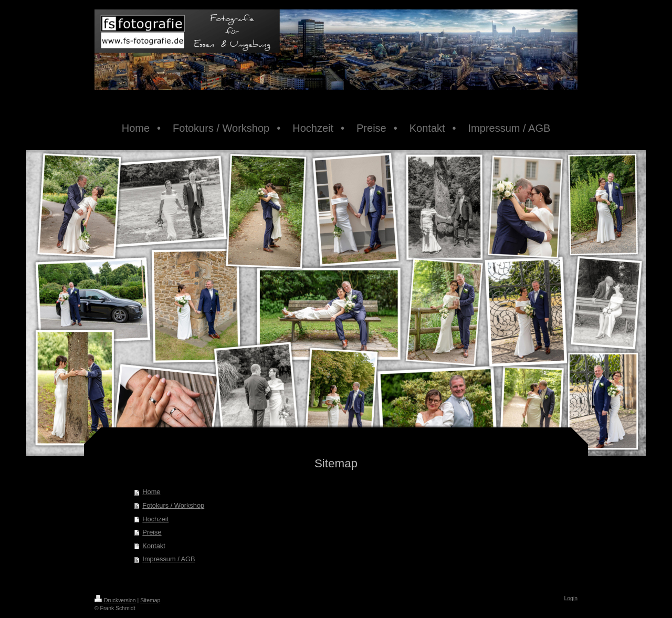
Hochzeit (155, 519)
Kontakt (154, 546)
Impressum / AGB (169, 559)
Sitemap (150, 600)
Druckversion (115, 600)
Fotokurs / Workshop (173, 505)
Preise (152, 532)
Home (151, 492)
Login (571, 598)
